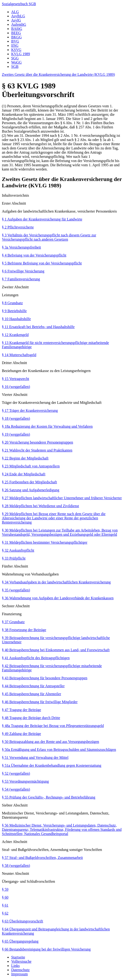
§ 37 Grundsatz (13, 622)
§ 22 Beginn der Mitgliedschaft (25, 458)
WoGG (16, 62)
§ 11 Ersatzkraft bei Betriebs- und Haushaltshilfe (38, 327)
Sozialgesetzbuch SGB (19, 4)
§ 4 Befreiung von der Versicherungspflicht (34, 255)
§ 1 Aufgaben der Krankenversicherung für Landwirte (42, 219)
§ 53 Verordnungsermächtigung (25, 781)
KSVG (16, 50)
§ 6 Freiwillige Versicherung (23, 271)
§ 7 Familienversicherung (21, 279)
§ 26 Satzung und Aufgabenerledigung (31, 490)
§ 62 (5, 913)
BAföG (17, 29)
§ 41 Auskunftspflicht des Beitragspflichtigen (36, 658)
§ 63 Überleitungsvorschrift (22, 921)
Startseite (18, 957)
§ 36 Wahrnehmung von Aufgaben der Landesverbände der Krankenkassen (58, 598)
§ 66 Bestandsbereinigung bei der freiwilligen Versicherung (46, 949)
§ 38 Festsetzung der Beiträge (24, 630)
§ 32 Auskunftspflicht (18, 550)
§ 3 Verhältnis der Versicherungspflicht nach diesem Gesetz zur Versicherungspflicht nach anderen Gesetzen (49, 237)
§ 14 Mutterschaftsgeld (19, 355)
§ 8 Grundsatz (12, 303)
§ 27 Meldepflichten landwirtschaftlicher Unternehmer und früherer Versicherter (62, 498)
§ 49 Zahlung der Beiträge (21, 734)
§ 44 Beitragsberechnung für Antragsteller (33, 686)
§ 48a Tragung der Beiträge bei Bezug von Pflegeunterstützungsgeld (53, 726)
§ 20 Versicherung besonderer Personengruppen (37, 442)
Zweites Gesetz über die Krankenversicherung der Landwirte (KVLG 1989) (58, 74)
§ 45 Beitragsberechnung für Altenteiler (31, 694)
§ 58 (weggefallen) (16, 866)
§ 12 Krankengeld (15, 335)
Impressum (19, 974)
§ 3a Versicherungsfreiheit (21, 247)
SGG (15, 58)
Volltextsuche (21, 961)
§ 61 (5, 905)
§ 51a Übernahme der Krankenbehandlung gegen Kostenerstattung (52, 765)
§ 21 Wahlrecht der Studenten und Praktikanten (37, 450)
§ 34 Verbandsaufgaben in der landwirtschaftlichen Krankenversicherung (56, 582)
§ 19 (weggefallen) (16, 434)
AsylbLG (18, 16)
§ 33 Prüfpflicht (14, 558)
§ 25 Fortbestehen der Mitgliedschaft (29, 482)
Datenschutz (20, 970)
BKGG (16, 37)
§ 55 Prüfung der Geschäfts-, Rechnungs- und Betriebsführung (49, 797)
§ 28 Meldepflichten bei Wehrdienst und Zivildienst (40, 506)
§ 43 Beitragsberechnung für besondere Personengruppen (45, 678)
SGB (15, 67)
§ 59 (5, 889)
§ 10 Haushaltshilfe (16, 319)
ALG (15, 12)
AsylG (16, 20)
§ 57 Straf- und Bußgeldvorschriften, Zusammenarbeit (42, 858)
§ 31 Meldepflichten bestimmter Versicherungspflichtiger (45, 542)
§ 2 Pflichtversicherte (18, 227)
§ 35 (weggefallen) (16, 590)
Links (15, 966)
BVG (15, 41)
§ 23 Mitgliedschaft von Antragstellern (31, 466)
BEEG (16, 33)
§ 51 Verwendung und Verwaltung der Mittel (35, 758)
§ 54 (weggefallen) (16, 789)
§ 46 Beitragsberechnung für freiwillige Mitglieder (40, 702)
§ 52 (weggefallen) (16, 773)
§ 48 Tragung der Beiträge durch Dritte (31, 718)
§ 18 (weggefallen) (16, 418)
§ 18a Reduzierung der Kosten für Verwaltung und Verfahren (47, 426)
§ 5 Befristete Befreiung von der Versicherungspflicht (42, 263)
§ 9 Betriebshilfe (14, 311)
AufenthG (19, 24)
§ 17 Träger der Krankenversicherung (30, 410)
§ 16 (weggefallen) (16, 387)
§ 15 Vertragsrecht (15, 379)
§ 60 (5, 897)
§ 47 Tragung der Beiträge (21, 710)
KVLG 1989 (21, 54)
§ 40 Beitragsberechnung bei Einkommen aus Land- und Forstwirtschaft (56, 650)
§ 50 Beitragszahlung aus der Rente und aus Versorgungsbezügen (50, 742)
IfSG (15, 45)
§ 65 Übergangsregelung (20, 941)
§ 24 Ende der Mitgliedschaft (24, 474)
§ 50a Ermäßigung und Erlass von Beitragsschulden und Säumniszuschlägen (59, 750)
